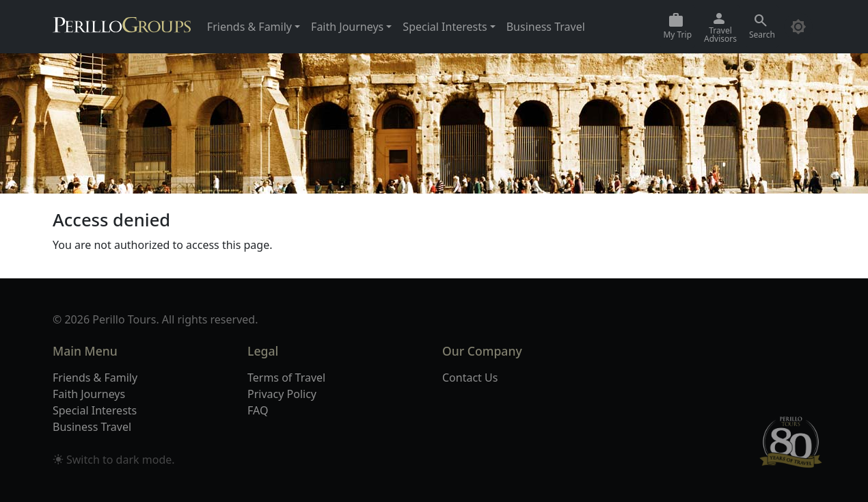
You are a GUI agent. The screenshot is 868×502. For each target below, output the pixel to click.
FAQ (258, 410)
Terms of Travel (286, 378)
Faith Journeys (89, 394)
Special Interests (95, 410)
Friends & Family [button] (249, 27)
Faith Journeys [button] (347, 27)
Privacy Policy (282, 394)
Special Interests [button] (445, 27)
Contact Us (470, 378)
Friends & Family (95, 378)
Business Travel (546, 27)
